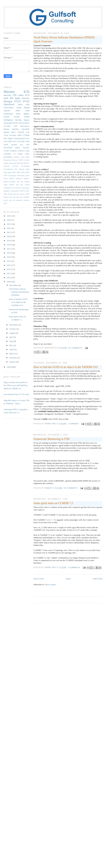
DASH (6, 117)
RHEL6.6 (19, 179)
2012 (9, 269)
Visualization (14, 191)
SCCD (15, 123)
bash (28, 151)
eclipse (20, 154)
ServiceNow (9, 108)
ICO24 (17, 117)
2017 (9, 249)
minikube (26, 197)
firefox (6, 197)
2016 (9, 253)
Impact (26, 120)
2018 (9, 245)
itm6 (6, 98)
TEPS (6, 185)
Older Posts (98, 579)
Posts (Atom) (50, 584)
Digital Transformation (16, 139)
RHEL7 (27, 179)
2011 (9, 273)
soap (10, 200)
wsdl (5, 203)
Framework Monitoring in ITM (52, 439)
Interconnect (25, 126)
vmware (7, 111)
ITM (15, 126)
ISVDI (26, 101)
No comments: (76, 348)
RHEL (18, 148)
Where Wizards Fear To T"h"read (15, 394)
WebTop (22, 191)
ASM (27, 111)
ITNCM (21, 169)
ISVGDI (6, 166)
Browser (15, 160)
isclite (27, 154)
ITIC (16, 169)
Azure (23, 157)
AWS (20, 123)
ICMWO (26, 123)
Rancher (26, 148)
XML (27, 191)
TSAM (6, 151)
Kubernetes (8, 114)
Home (68, 579)
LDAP (27, 172)
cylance (22, 194)
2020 (9, 236)
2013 (9, 265)
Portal (6, 179)
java (20, 104)
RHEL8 (6, 182)
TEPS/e (12, 185)
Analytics (16, 157)
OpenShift (25, 129)
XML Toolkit (8, 194)
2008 (9, 367)
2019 (9, 241)
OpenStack (9, 104)
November (14, 325)
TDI (15, 95)
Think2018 (7, 188)
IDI (12, 98)
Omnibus (15, 129)
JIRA (18, 172)
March (12, 354)
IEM (18, 163)
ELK (28, 139)
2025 (9, 216)
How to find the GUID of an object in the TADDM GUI (66, 367)
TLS (22, 185)
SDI (18, 182)
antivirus (16, 194)
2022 (9, 228)
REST (13, 132)
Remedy (13, 182)
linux (18, 114)
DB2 (5, 139)
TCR (28, 132)
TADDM (21, 132)
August (13, 333)
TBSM (26, 108)
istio (14, 197)
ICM (5, 142)
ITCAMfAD (25, 166)
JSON (6, 145)
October (13, 329)
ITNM (27, 117)
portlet (6, 200)
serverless (13, 135)
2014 (9, 261)
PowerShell (8, 148)
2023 (9, 224)
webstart (26, 200)
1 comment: (74, 424)
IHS (21, 163)
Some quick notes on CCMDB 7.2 (53, 503)
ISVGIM (21, 142)
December (14, 285)
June (11, 341)
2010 (9, 278)
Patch (27, 176)
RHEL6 (12, 179)
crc (14, 154)
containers (7, 154)
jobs (21, 197)
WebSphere (8, 120)
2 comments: (74, 568)
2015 (9, 257)
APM (18, 111)
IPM (25, 163)
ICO (27, 95)
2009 (9, 282)
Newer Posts (39, 579)
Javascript (8, 123)
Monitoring (21, 176)
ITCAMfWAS (8, 169)
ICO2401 (7, 126)
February (13, 358)
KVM (22, 172)
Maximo (9, 92)
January (13, 362)
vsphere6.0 (19, 200)
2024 (9, 220)
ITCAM (15, 166)
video (21, 95)
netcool (7, 95)
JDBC (14, 172)
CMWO (21, 160)
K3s (22, 145)
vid (14, 200)
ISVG (15, 142)
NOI (28, 145)
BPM (20, 135)
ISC (28, 163)
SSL (22, 182)
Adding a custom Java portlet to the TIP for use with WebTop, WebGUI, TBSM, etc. (15, 385)
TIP (17, 185)
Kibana (6, 129)
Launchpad (12, 176)
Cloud (19, 108)
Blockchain (7, 160)
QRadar (6, 132)
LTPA (6, 176)
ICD (27, 92)
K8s (28, 104)
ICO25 (18, 101)
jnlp (18, 197)
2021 (9, 232)
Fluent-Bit (13, 163)
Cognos (6, 163)
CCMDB (26, 135)
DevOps (18, 120)
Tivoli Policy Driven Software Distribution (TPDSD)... (19, 292)
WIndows (14, 151)
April (12, 349)
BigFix (26, 114)
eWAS (27, 194)
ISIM (10, 142)
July (11, 337)
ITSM (27, 142)
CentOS (27, 160)
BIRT (27, 157)
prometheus (8, 157)
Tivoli (6, 135)
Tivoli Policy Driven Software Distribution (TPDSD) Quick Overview (64, 39)
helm (11, 197)
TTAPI (27, 185)
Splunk (27, 182)
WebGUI (22, 151)
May (11, 345)
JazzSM (14, 145)
